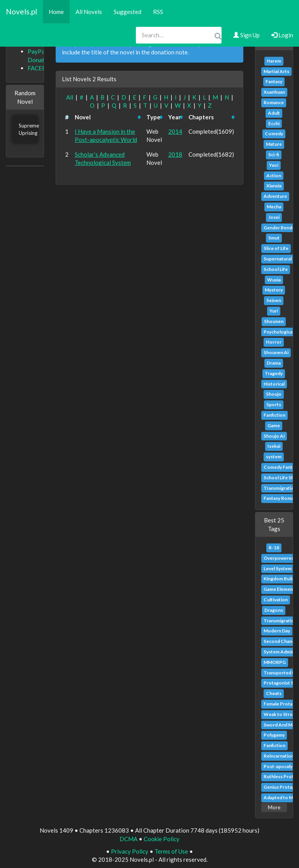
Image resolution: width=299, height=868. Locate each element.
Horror (274, 342)
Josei (274, 217)
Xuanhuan (274, 92)
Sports (274, 404)
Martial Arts (276, 71)
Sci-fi (274, 155)
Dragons (274, 610)
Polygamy (274, 735)
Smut (274, 238)
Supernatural (278, 259)
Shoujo (274, 394)
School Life (276, 269)
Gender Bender (280, 228)
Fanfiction (274, 415)
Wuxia (274, 280)
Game (274, 425)
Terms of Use (171, 851)
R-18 (274, 548)
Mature (274, 144)
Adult (274, 113)
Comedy (274, 134)
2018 (175, 154)
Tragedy (274, 373)
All (70, 97)
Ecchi (274, 123)
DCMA (128, 839)
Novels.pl (21, 11)
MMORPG (275, 662)
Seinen (274, 300)
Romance (274, 102)
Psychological (279, 332)
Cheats (274, 693)
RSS (158, 12)
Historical (274, 384)
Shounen (274, 321)
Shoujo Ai (274, 436)
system (274, 457)
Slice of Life (276, 248)
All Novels (89, 12)
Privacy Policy (130, 851)
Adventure (275, 196)
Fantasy (274, 81)
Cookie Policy (162, 839)
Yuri (274, 311)
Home (56, 12)
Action (274, 176)
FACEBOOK (43, 68)
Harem (274, 61)
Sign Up (246, 35)
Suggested (128, 12)
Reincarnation (279, 756)
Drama (274, 363)
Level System (278, 568)
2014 (175, 131)
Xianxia (274, 186)
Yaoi (274, 165)
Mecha (274, 207)
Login (282, 35)
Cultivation (276, 600)
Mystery (274, 290)
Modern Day (277, 631)
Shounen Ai (276, 352)
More (274, 807)
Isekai (274, 446)
